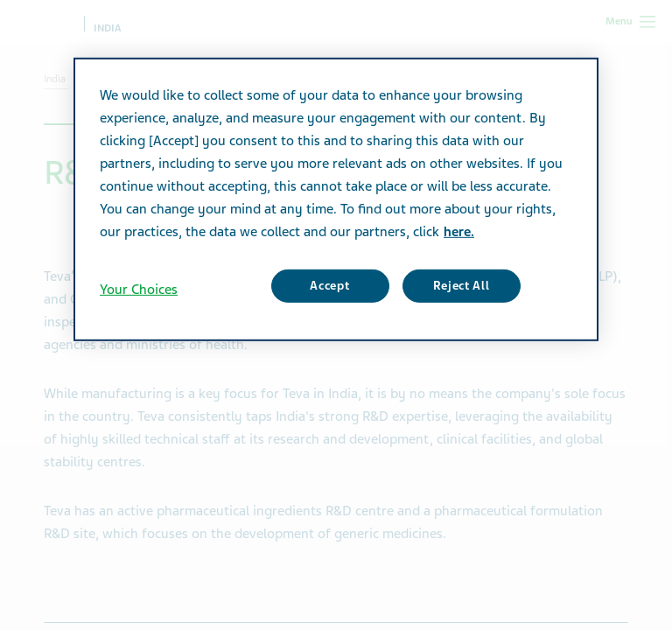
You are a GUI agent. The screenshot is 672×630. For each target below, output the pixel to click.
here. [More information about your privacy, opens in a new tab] (459, 232)
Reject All (462, 286)
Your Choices (139, 290)
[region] (336, 199)
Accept (329, 286)
